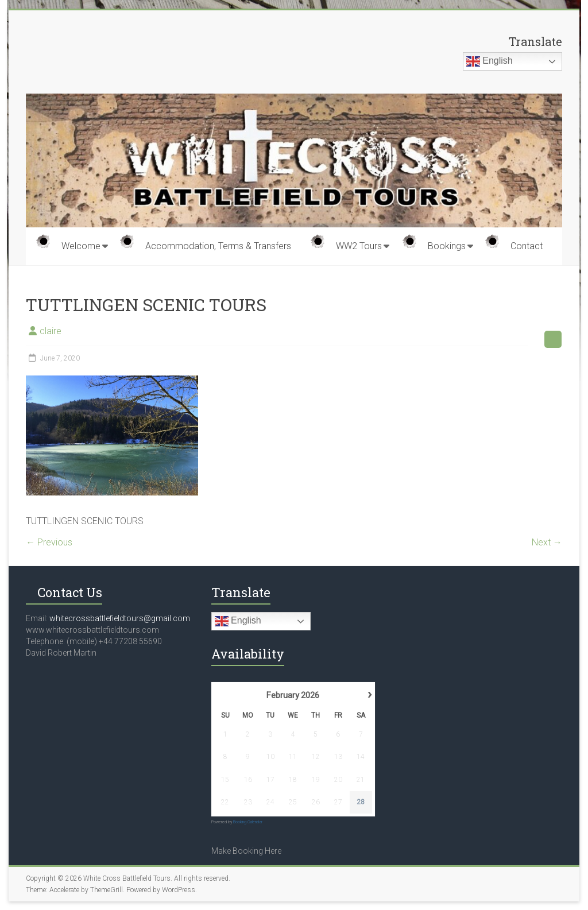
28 (361, 802)
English (490, 61)
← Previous (49, 542)
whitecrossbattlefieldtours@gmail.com (120, 618)
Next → (547, 542)
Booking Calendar (248, 822)
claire (51, 331)
